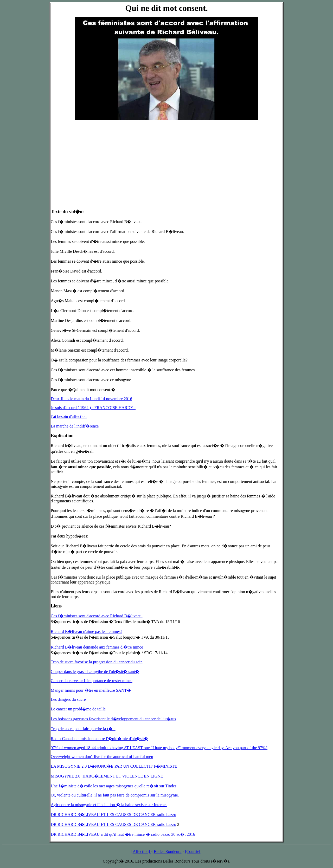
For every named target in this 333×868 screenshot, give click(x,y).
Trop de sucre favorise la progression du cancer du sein (97, 662)
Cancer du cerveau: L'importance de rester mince (92, 681)
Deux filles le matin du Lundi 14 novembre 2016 (91, 399)
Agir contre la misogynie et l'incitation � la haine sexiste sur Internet (109, 805)
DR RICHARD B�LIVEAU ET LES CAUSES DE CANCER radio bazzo (113, 815)
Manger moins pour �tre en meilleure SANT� (91, 690)
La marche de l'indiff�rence (75, 426)
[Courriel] (193, 851)
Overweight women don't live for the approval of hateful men (102, 757)
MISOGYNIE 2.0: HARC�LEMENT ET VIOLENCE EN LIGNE (107, 776)
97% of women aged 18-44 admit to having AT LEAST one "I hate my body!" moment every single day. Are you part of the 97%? (159, 748)
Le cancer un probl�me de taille (78, 709)
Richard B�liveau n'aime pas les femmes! (86, 631)
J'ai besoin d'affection (69, 416)
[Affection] (141, 851)
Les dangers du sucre (68, 699)
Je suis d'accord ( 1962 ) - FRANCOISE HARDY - (93, 408)
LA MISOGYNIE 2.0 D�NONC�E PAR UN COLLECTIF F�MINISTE (114, 766)
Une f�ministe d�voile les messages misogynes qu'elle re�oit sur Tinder (113, 786)
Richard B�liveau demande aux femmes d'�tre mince (97, 647)
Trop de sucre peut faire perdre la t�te (83, 729)
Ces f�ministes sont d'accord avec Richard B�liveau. (97, 616)
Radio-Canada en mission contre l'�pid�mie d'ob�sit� (99, 739)
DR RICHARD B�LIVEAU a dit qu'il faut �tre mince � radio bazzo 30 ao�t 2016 (123, 834)
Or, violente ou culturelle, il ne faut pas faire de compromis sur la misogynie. (115, 795)
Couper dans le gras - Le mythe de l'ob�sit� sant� (95, 672)
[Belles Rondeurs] (168, 851)
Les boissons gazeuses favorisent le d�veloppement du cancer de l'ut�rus (113, 719)
